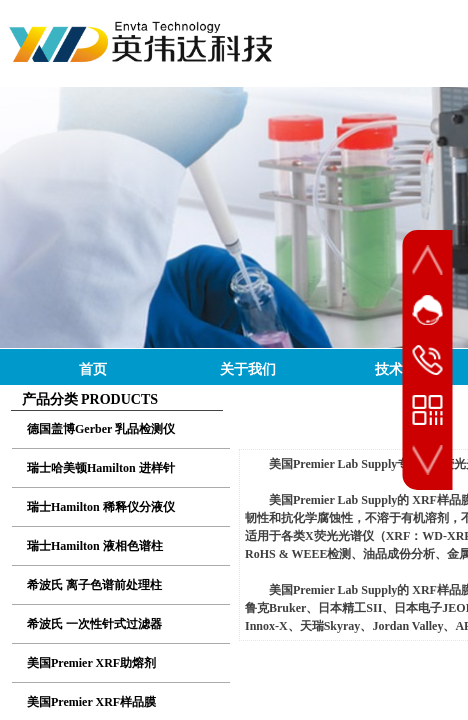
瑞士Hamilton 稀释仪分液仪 (101, 507)
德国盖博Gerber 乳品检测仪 (101, 429)
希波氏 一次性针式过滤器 (94, 624)
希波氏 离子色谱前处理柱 (94, 585)
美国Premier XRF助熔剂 (91, 663)
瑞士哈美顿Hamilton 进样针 (101, 468)
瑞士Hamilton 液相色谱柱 (95, 546)
